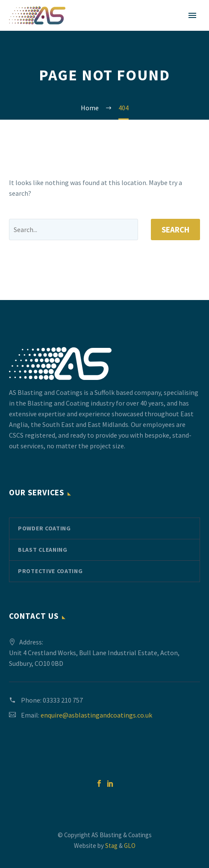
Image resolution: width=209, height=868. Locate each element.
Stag (111, 846)
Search (175, 230)
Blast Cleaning (43, 550)
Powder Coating (44, 528)
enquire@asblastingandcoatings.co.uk (96, 715)
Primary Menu (192, 15)
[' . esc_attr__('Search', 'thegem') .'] (74, 230)
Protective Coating (50, 571)
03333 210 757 (63, 700)
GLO (130, 846)
